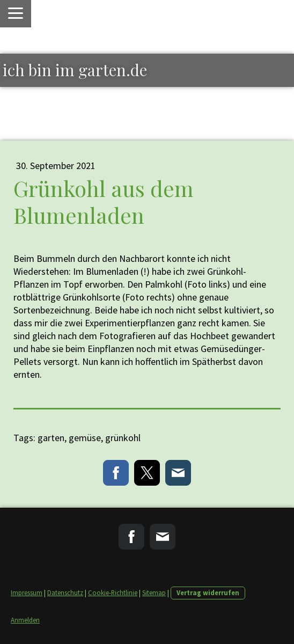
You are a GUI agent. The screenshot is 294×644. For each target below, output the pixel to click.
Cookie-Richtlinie (113, 592)
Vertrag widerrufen (208, 592)
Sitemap (154, 592)
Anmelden (25, 620)
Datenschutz (65, 592)
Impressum (27, 592)
